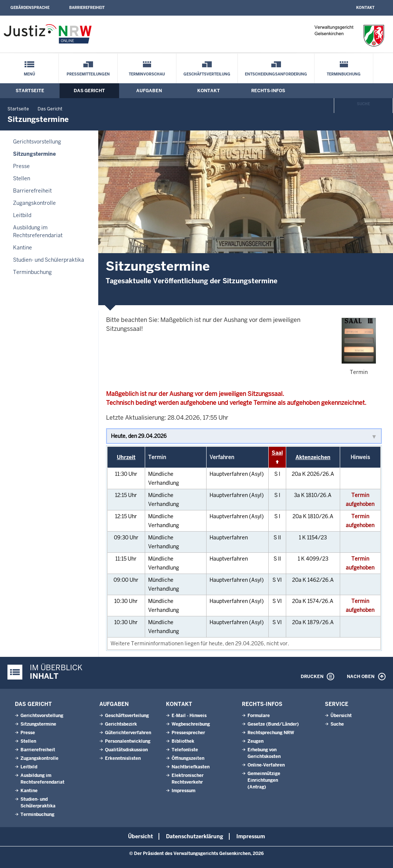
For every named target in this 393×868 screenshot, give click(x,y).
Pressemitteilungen (88, 74)
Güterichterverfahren (128, 733)
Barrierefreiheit (87, 8)
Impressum (183, 791)
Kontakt (365, 8)
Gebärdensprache (30, 8)
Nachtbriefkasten (191, 767)
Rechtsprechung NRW (271, 733)
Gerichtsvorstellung (37, 142)
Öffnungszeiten (188, 758)
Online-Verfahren (266, 765)
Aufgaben (149, 91)
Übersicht (341, 716)
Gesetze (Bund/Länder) (273, 724)
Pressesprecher (188, 733)
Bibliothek (183, 741)
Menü (29, 74)
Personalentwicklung (128, 741)
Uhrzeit (126, 457)
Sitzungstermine (34, 154)
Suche (363, 104)
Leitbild (22, 215)
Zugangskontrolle (34, 203)
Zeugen (255, 741)
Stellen (22, 178)
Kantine (23, 248)
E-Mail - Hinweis (189, 716)
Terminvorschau (147, 74)
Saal (277, 453)
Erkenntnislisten (123, 758)
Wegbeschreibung (191, 724)
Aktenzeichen (313, 457)
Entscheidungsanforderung (276, 74)
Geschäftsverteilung (207, 74)
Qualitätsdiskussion (126, 750)
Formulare (259, 716)
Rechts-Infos (268, 91)
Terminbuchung (344, 74)
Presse (21, 166)
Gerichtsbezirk (121, 724)
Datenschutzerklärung (195, 836)
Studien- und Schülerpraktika (49, 260)
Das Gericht (89, 91)
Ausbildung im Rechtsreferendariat (38, 231)
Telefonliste (185, 750)
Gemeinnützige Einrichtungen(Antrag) (264, 780)
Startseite (30, 91)
